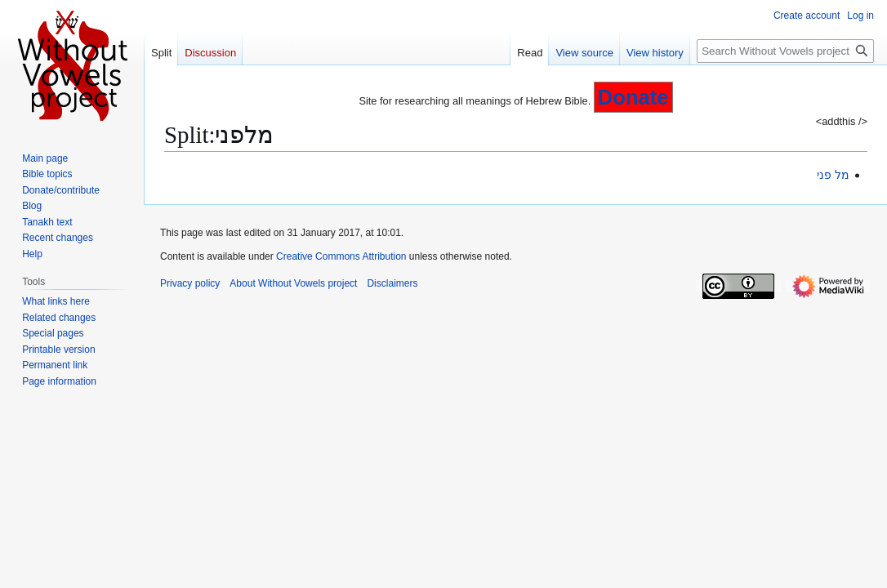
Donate (633, 97)
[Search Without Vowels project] (785, 51)
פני (824, 175)
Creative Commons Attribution (341, 256)
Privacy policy (190, 283)
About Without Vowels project (293, 283)
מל (842, 175)
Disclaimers (392, 283)
